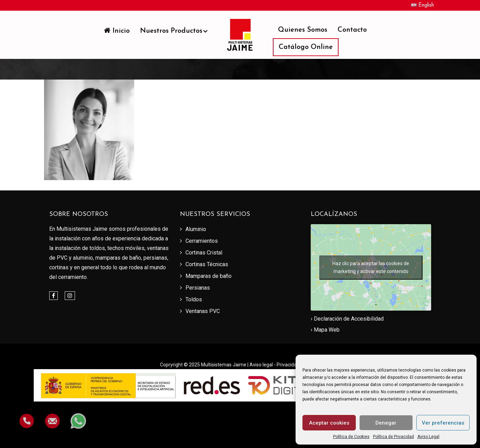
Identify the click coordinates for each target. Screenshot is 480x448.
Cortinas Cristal (204, 253)
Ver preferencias (443, 423)
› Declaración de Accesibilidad (347, 319)
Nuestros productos (171, 31)
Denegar (386, 423)
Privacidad (289, 365)
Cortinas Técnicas (207, 264)
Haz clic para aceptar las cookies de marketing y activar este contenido (371, 267)
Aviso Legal (428, 437)
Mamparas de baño (209, 276)
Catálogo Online (306, 47)
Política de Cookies (351, 437)
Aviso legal (262, 365)
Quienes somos (303, 30)
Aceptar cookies (329, 423)
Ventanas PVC (203, 311)
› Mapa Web (325, 330)
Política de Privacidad (393, 437)
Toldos (194, 299)
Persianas (198, 288)
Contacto (352, 30)
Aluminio (196, 229)
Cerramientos (202, 241)
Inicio (117, 31)
